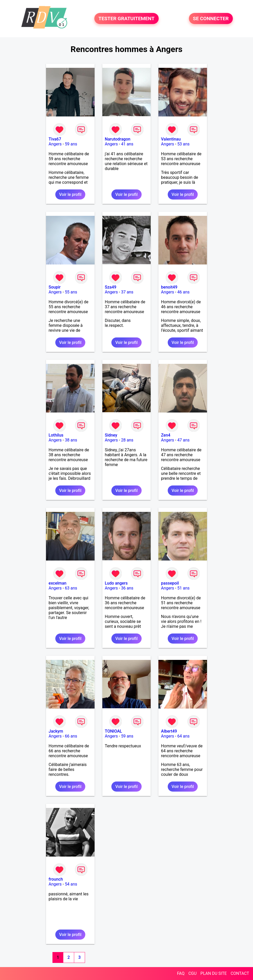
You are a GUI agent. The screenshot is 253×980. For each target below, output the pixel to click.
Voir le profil (70, 194)
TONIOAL (114, 731)
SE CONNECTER (211, 19)
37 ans (127, 292)
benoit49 (169, 287)
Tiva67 (55, 139)
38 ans (71, 440)
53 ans (183, 144)
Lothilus (56, 435)
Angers (55, 144)
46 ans (183, 292)
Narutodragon (118, 139)
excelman (58, 583)
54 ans (71, 884)
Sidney (111, 435)
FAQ (181, 973)
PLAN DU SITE (214, 973)
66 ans (71, 736)
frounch (56, 879)
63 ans (71, 588)
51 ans (183, 588)
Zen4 (166, 435)
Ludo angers (116, 583)
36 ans (127, 588)
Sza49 (111, 287)
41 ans (127, 144)
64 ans (183, 736)
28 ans (127, 440)
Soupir (55, 287)
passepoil (170, 583)
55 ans (71, 292)
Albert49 (169, 731)
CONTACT (240, 973)
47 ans (183, 440)
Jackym (56, 731)
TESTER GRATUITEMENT (127, 19)
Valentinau (171, 139)
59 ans (71, 144)
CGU (193, 973)
